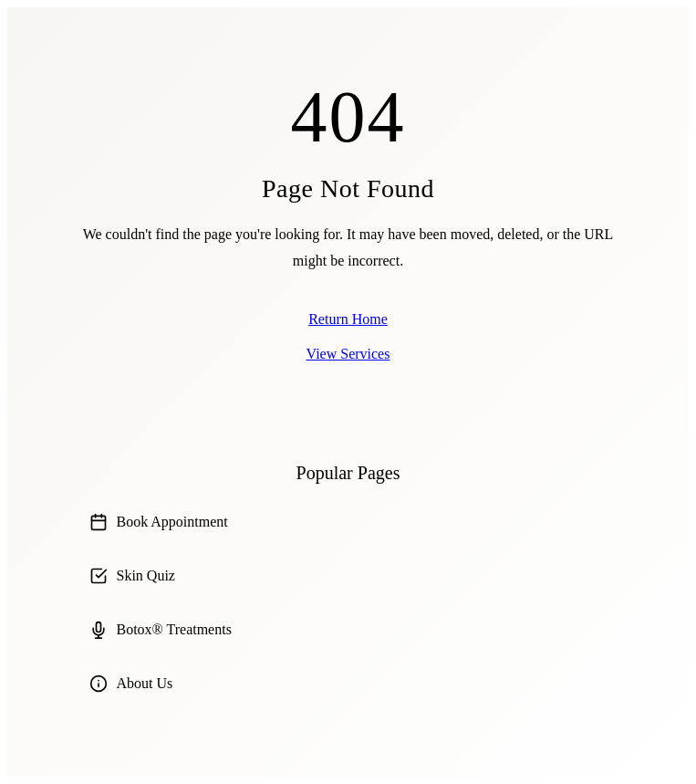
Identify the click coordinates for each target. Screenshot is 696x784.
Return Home (348, 319)
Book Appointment (159, 522)
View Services (348, 354)
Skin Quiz (132, 576)
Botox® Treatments (161, 630)
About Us (131, 684)
